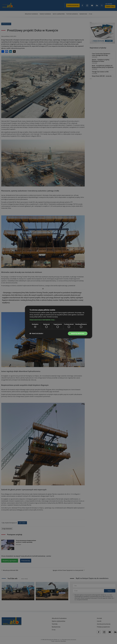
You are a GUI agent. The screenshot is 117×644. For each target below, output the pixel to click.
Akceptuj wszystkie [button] (78, 333)
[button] (59, 320)
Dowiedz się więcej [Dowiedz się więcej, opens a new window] (52, 317)
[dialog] (59, 322)
